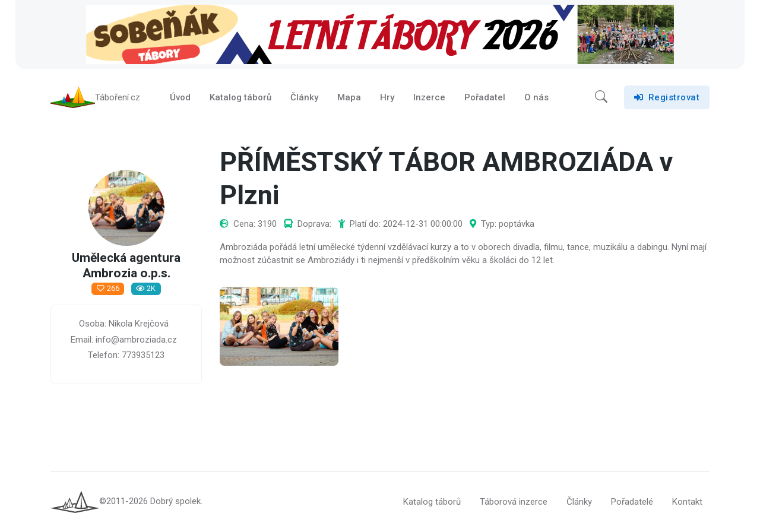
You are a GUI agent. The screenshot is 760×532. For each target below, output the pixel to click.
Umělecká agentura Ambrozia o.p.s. (126, 266)
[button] (601, 97)
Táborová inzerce (514, 502)
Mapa (349, 97)
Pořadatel (485, 97)
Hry (387, 97)
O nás (536, 97)
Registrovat (667, 97)
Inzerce (429, 97)
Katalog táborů (240, 97)
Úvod (180, 97)
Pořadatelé (632, 502)
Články (304, 97)
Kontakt (687, 502)
